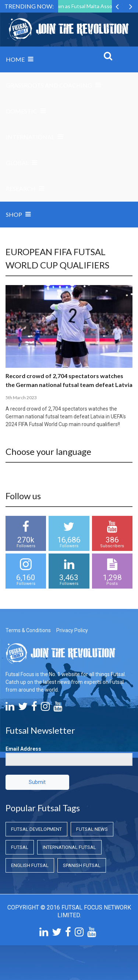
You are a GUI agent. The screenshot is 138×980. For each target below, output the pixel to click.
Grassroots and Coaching (49, 85)
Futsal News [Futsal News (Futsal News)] (92, 829)
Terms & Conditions (28, 630)
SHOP (14, 214)
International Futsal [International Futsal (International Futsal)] (69, 847)
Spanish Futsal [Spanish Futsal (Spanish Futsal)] (82, 865)
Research (21, 189)
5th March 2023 (21, 398)
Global (17, 163)
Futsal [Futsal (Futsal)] (20, 847)
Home (15, 59)
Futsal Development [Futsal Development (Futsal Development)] (36, 829)
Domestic (22, 111)
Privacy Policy (72, 630)
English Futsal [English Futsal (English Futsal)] (30, 865)
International (30, 137)
